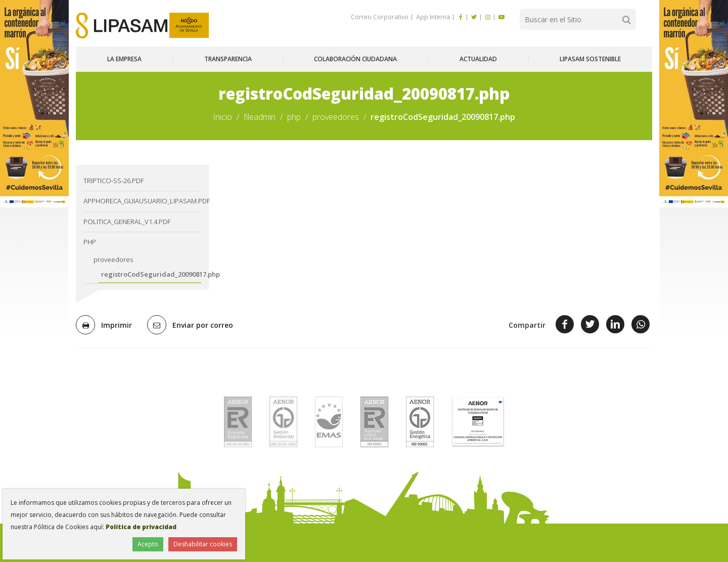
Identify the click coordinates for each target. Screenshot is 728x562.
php (294, 117)
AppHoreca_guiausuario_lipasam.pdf (142, 201)
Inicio (222, 117)
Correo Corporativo (380, 17)
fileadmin (260, 117)
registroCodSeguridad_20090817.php (151, 274)
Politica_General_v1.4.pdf (127, 222)
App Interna (432, 17)
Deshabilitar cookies (203, 544)
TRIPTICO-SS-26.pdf (113, 181)
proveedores (336, 117)
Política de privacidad (141, 527)
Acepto (148, 544)
